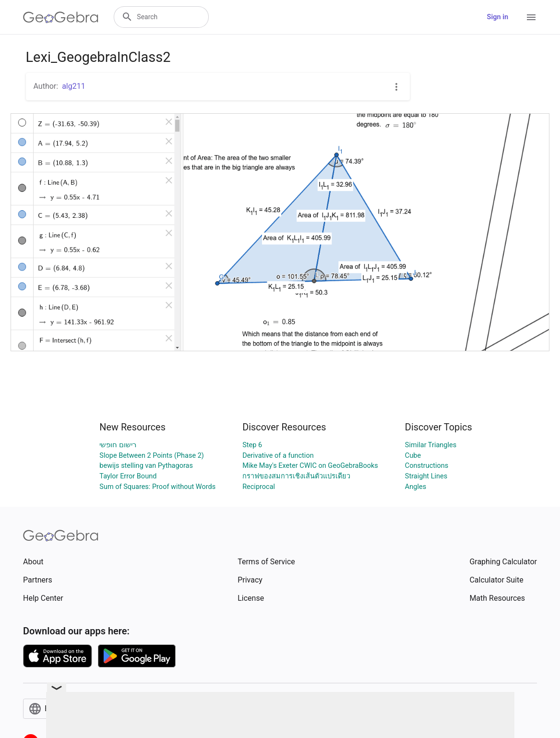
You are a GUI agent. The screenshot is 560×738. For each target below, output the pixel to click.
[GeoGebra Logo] (61, 17)
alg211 (74, 86)
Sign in (498, 17)
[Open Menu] (531, 17)
